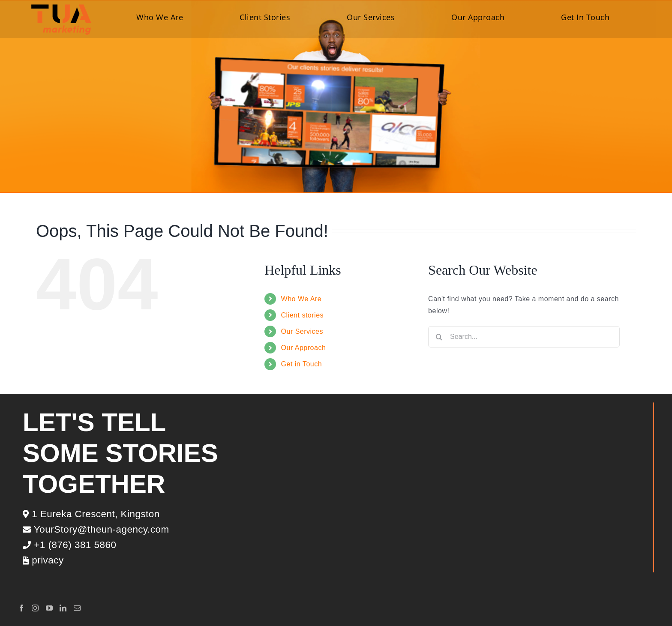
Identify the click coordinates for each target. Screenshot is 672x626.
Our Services (302, 331)
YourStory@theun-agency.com (96, 529)
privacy (43, 560)
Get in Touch (302, 364)
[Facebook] (22, 608)
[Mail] (77, 608)
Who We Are (301, 299)
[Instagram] (35, 608)
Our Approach (304, 348)
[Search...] (524, 337)
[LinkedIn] (63, 608)
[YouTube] (49, 608)
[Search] (439, 337)
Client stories (302, 315)
